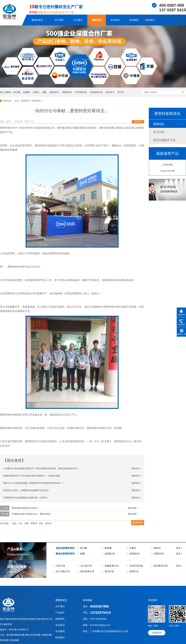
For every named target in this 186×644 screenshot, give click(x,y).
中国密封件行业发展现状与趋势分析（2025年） (26, 498)
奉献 (27, 523)
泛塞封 (36, 92)
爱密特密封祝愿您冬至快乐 (24, 508)
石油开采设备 (136, 566)
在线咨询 (157, 633)
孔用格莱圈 (167, 165)
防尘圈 (17, 92)
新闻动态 (37, 101)
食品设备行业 (87, 571)
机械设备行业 (112, 566)
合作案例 (134, 20)
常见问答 (159, 132)
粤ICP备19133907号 (19, 630)
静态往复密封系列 (65, 554)
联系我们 (150, 20)
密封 (41, 523)
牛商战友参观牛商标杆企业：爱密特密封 (31, 514)
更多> (179, 548)
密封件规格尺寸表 (164, 140)
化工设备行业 (63, 571)
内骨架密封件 (96, 92)
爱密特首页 (37, 20)
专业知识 (115, 20)
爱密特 (34, 523)
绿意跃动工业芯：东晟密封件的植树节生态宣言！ (27, 490)
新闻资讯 (97, 20)
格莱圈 (26, 92)
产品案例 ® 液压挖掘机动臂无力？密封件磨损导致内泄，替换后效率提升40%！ (41, 468)
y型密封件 (54, 92)
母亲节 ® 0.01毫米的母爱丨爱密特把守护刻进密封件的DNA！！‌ (34, 483)
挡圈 (44, 92)
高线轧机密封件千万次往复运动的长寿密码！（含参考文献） (32, 476)
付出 (20, 523)
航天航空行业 (161, 566)
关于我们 (59, 20)
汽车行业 (60, 566)
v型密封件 (159, 554)
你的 (14, 523)
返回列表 (138, 122)
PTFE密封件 (81, 92)
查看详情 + (133, 508)
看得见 (48, 523)
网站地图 (5, 640)
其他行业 (134, 571)
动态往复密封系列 (65, 548)
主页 (16, 101)
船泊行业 (109, 571)
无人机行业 (86, 566)
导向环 (120, 92)
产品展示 (78, 20)
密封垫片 (110, 92)
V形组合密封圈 (167, 171)
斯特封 (157, 548)
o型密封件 (67, 92)
